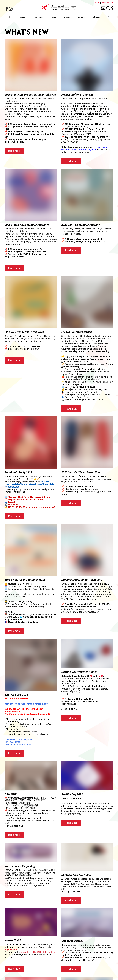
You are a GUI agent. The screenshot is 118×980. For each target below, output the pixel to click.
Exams (54, 17)
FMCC (100, 676)
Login (112, 3)
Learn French (39, 17)
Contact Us (82, 17)
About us (97, 3)
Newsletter (105, 3)
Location (67, 17)
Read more (14, 151)
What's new (22, 17)
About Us (97, 17)
